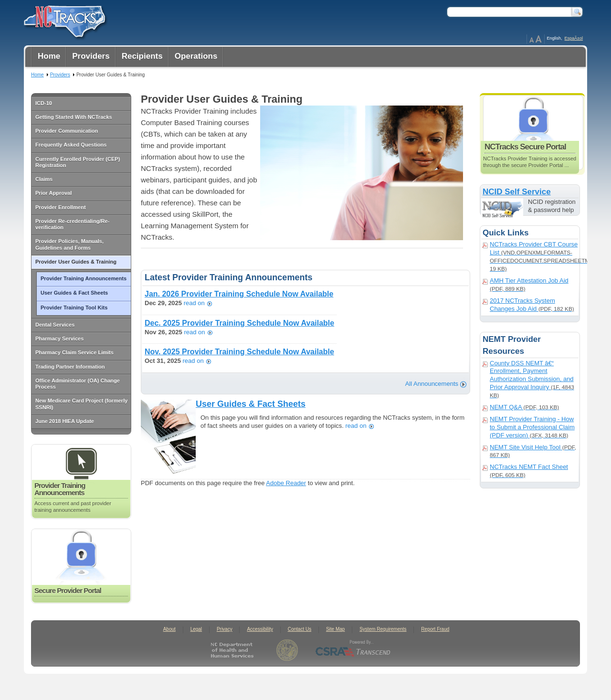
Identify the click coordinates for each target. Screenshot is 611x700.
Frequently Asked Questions (71, 145)
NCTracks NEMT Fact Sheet (529, 471)
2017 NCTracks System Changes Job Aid (532, 305)
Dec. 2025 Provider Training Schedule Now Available (239, 323)
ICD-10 (44, 103)
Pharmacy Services (59, 339)
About (169, 629)
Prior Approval (53, 193)
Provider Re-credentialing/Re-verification (72, 224)
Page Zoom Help (536, 39)
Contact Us (300, 629)
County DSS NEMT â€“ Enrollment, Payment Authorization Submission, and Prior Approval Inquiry (532, 379)
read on (194, 303)
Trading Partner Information (70, 367)
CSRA (353, 650)
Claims (44, 179)
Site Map (335, 629)
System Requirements (383, 629)
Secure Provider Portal (81, 566)
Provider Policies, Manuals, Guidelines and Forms (69, 244)
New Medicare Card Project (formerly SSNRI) (81, 404)
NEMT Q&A (524, 407)
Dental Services (55, 325)
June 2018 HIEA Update (65, 421)
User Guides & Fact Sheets (74, 293)
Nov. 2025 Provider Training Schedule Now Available (239, 352)
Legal (196, 629)
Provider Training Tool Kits (74, 308)
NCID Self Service (517, 192)
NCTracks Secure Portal (533, 133)
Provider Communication (67, 131)
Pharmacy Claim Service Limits (74, 352)
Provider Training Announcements (84, 278)
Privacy (225, 629)
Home (37, 75)
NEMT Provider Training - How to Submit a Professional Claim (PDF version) (532, 427)
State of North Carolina (287, 650)
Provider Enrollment (61, 207)
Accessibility (260, 629)
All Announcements (432, 384)
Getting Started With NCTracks (74, 117)
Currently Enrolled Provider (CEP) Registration (78, 162)
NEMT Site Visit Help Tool (533, 451)
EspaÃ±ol (574, 38)
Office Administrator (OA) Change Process (78, 384)
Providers (60, 75)
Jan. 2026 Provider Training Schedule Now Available (239, 294)
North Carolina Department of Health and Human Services (234, 650)
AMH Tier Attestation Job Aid (529, 284)
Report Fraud (435, 629)
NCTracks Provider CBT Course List (534, 256)
